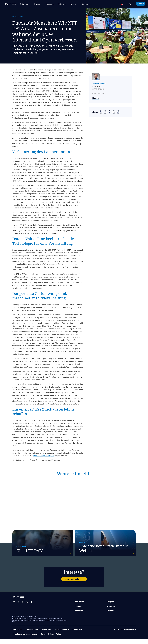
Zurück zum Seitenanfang (125, 634)
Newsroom (46, 634)
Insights (110, 606)
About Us (111, 611)
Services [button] (37, 4)
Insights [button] (61, 4)
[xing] (31, 607)
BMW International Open (43, 456)
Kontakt (141, 4)
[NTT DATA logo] (8, 4)
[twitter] (114, 112)
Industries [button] (24, 4)
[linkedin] (109, 112)
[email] (101, 112)
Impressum (17, 634)
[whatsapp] (118, 112)
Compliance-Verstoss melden (25, 639)
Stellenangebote (62, 634)
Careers (110, 615)
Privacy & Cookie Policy (51, 639)
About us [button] (73, 4)
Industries (80, 606)
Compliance (77, 634)
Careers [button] (85, 4)
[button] (130, 4)
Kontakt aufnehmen (76, 584)
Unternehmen (32, 634)
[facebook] (105, 112)
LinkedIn (96, 98)
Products (79, 615)
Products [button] (49, 4)
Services (79, 611)
